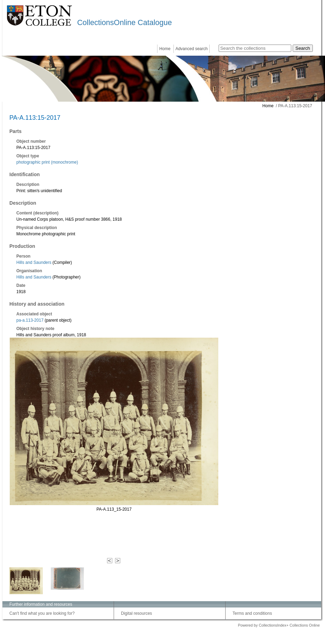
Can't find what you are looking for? (42, 613)
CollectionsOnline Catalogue (124, 22)
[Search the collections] (255, 48)
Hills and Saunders (34, 262)
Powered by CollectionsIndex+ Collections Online (279, 625)
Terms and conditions (252, 613)
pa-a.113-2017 (30, 320)
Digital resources (136, 613)
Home (165, 49)
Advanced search (192, 49)
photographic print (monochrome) (47, 162)
